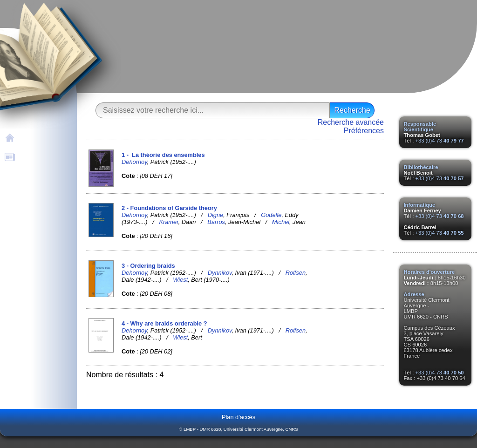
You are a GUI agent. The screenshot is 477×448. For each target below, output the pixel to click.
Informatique (420, 205)
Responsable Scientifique (420, 127)
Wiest (180, 280)
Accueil (32, 137)
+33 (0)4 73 (439, 141)
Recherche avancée (351, 122)
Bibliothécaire (421, 167)
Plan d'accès (238, 417)
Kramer (168, 222)
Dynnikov (220, 273)
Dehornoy (134, 162)
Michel (281, 222)
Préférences (364, 131)
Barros (216, 222)
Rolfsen (296, 273)
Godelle (271, 215)
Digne (215, 215)
